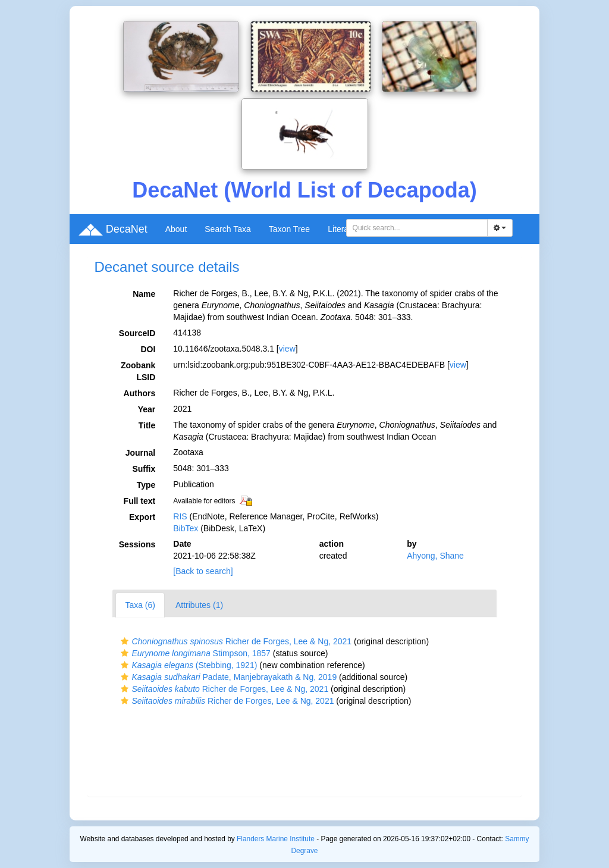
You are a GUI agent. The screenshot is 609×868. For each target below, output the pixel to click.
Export (142, 517)
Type (146, 485)
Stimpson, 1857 (194, 653)
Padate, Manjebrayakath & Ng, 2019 (227, 677)
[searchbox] (419, 228)
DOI (148, 349)
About (176, 229)
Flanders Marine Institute (276, 839)
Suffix (144, 469)
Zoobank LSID (138, 371)
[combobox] (417, 228)
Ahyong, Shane (435, 556)
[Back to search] (203, 571)
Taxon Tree (289, 229)
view (287, 349)
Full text (140, 501)
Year (147, 409)
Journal (141, 453)
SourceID (137, 333)
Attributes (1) (199, 605)
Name (144, 294)
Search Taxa (228, 229)
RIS (180, 516)
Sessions (137, 544)
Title (147, 425)
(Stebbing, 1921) (187, 665)
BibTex (186, 528)
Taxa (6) (140, 605)
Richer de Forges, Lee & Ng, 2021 (235, 641)
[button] (125, 641)
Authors (140, 393)
